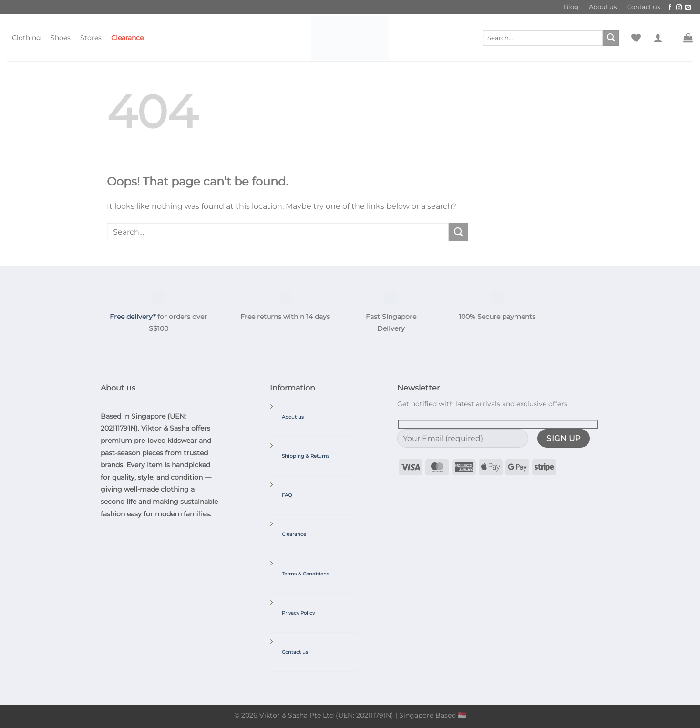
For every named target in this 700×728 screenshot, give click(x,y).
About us (603, 7)
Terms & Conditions (305, 574)
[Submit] (611, 38)
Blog (571, 7)
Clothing (26, 38)
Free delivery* (133, 317)
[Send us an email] (688, 8)
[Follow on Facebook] (670, 8)
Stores (91, 38)
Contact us (643, 7)
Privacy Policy (298, 613)
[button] (658, 38)
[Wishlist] (636, 38)
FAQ (287, 495)
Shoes (61, 38)
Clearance (127, 38)
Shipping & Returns (306, 456)
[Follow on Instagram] (679, 8)
